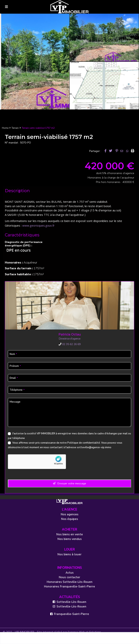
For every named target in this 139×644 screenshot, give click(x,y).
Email (14, 378)
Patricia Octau (70, 334)
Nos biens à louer (69, 554)
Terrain (15, 128)
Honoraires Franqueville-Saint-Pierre (69, 586)
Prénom (15, 366)
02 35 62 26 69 (70, 344)
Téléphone (17, 390)
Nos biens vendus (70, 539)
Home (5, 128)
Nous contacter (69, 577)
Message (15, 402)
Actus (70, 573)
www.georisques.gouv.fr (38, 225)
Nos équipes (70, 519)
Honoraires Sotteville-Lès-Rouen (70, 582)
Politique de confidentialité (84, 443)
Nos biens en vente (70, 534)
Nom (13, 354)
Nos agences (70, 514)
